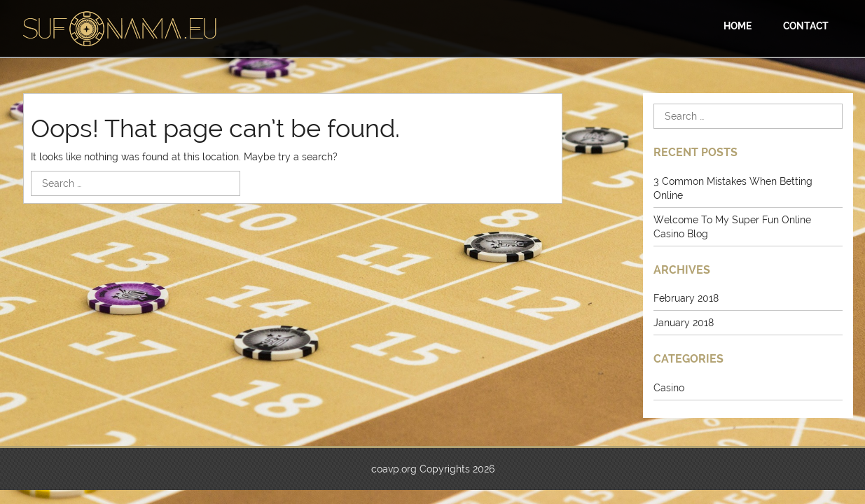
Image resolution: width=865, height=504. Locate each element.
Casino (669, 388)
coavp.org (394, 469)
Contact (806, 26)
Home (738, 26)
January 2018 (684, 323)
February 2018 (686, 298)
